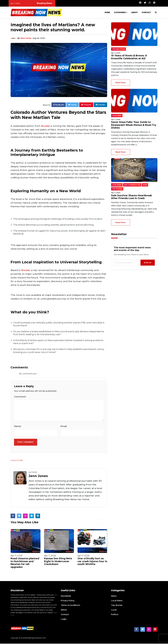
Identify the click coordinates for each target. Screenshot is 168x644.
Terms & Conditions (71, 606)
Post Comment (26, 443)
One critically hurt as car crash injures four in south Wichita (92, 562)
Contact (146, 12)
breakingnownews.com (36, 638)
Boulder (46, 126)
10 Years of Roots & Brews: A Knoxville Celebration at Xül (59, 3)
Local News (117, 601)
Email (64, 427)
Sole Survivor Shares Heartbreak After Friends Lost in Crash (132, 197)
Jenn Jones (26, 38)
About (135, 12)
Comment (20, 397)
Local (114, 610)
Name (18, 427)
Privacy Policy (68, 601)
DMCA (64, 610)
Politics (115, 615)
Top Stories (117, 606)
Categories (120, 12)
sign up (148, 263)
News (114, 596)
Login (64, 620)
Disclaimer (66, 596)
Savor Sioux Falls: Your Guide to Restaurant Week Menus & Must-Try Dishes (134, 125)
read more (121, 82)
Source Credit (17, 461)
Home (107, 12)
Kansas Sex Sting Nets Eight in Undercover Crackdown (58, 562)
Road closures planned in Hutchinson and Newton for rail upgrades (25, 563)
